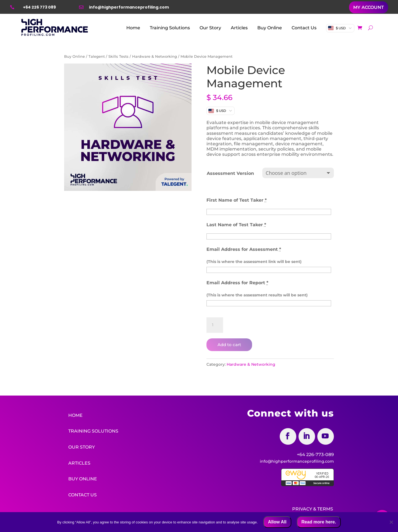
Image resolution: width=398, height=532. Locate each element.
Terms (325, 508)
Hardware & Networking (155, 56)
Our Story (210, 28)
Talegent (97, 56)
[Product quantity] (215, 325)
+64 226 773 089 (39, 7)
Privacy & (304, 508)
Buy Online (270, 28)
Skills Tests (118, 56)
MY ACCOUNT (369, 7)
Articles (239, 28)
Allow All (277, 522)
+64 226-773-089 (315, 455)
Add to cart (229, 345)
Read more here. (319, 522)
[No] (391, 522)
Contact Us (304, 28)
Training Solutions (170, 28)
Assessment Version (230, 173)
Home (133, 28)
